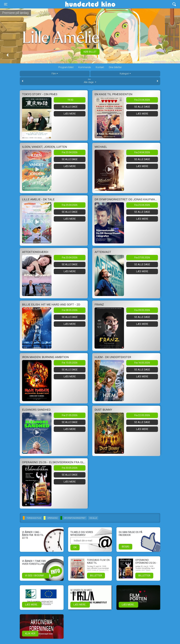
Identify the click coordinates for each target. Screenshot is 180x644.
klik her (30, 634)
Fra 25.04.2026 (70, 205)
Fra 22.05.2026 (142, 415)
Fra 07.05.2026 (142, 258)
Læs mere (70, 114)
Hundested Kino (76, 4)
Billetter (96, 576)
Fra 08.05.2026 (70, 310)
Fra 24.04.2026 (142, 152)
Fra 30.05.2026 (70, 468)
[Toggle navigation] (6, 4)
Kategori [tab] (124, 74)
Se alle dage (70, 107)
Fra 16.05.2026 (142, 363)
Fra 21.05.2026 (70, 415)
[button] (8, 55)
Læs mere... (32, 605)
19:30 (70, 100)
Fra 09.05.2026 (142, 310)
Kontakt (100, 67)
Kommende (85, 67)
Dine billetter (115, 67)
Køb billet (90, 52)
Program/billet (66, 67)
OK (75, 547)
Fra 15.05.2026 (70, 363)
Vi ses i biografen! (36, 576)
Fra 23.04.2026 (142, 100)
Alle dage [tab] (90, 81)
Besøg (125, 547)
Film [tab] (54, 74)
